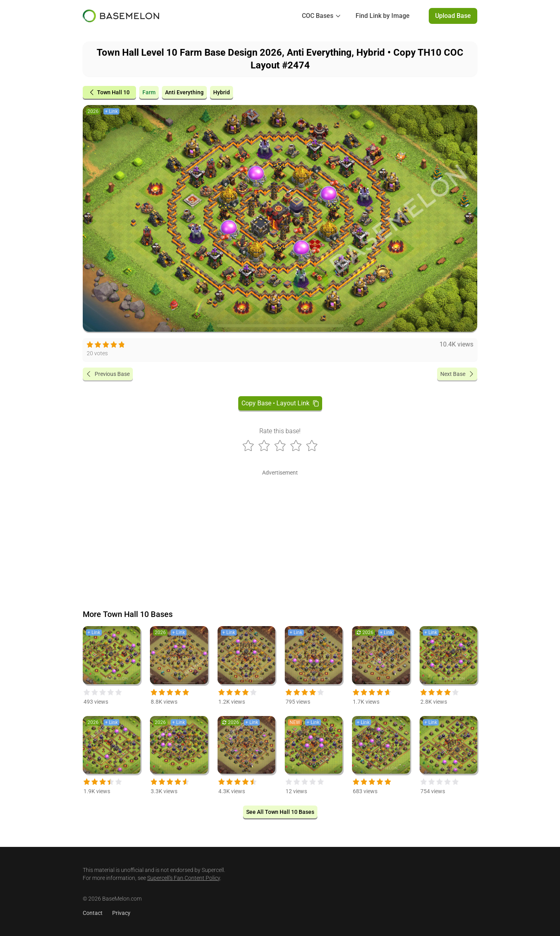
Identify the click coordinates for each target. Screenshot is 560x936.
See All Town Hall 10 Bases (280, 812)
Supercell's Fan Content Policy (184, 878)
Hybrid (222, 92)
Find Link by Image (383, 16)
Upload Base (453, 16)
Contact (93, 913)
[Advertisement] (280, 534)
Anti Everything (184, 92)
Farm (149, 92)
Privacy (121, 913)
